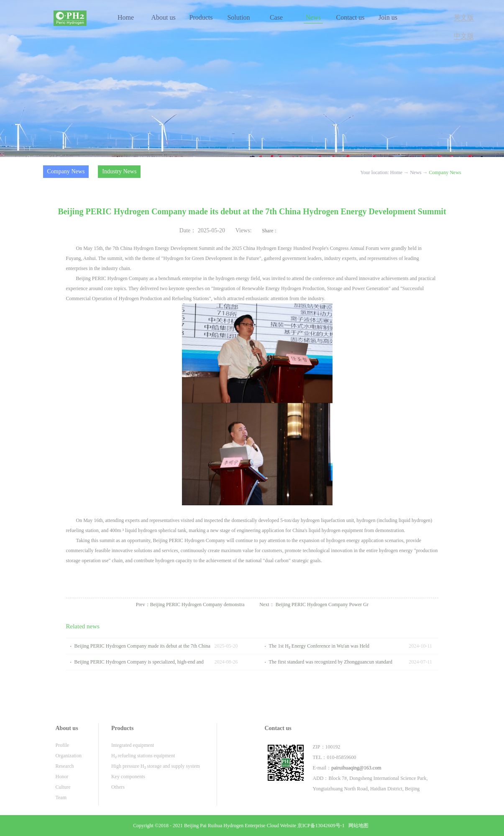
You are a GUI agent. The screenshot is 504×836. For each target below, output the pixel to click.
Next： (314, 604)
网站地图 (357, 826)
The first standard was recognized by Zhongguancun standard (331, 662)
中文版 (464, 36)
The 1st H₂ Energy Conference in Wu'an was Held (319, 646)
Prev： (190, 604)
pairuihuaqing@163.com (356, 768)
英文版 (464, 17)
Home (126, 17)
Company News (445, 172)
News (416, 172)
